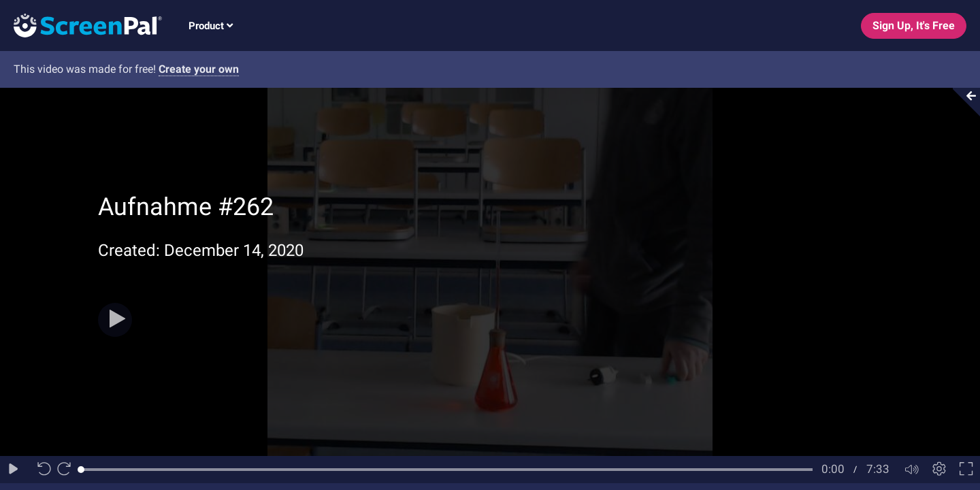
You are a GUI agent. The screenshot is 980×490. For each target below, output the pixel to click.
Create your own (199, 69)
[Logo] (81, 25)
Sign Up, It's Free (914, 26)
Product (211, 26)
